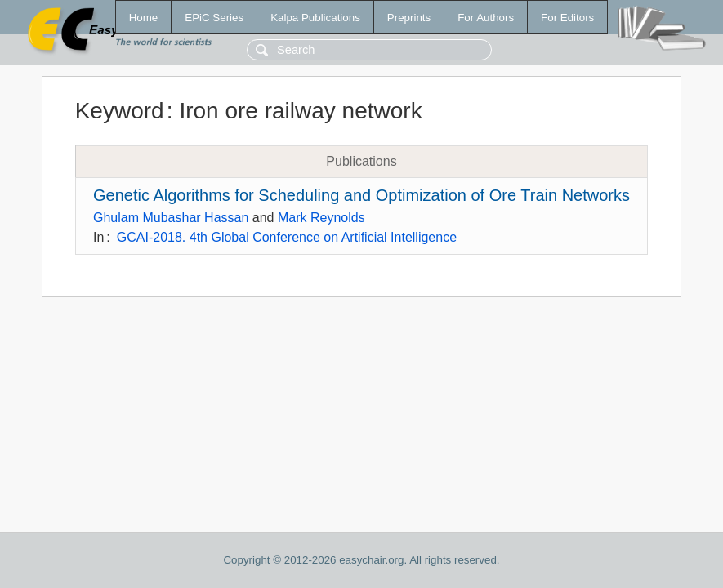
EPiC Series (214, 18)
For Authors (486, 18)
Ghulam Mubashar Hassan (171, 218)
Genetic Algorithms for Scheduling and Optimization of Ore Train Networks (361, 195)
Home (144, 18)
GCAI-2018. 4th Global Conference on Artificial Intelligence (287, 237)
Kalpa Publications (315, 18)
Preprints (409, 18)
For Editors (567, 18)
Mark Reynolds (321, 218)
